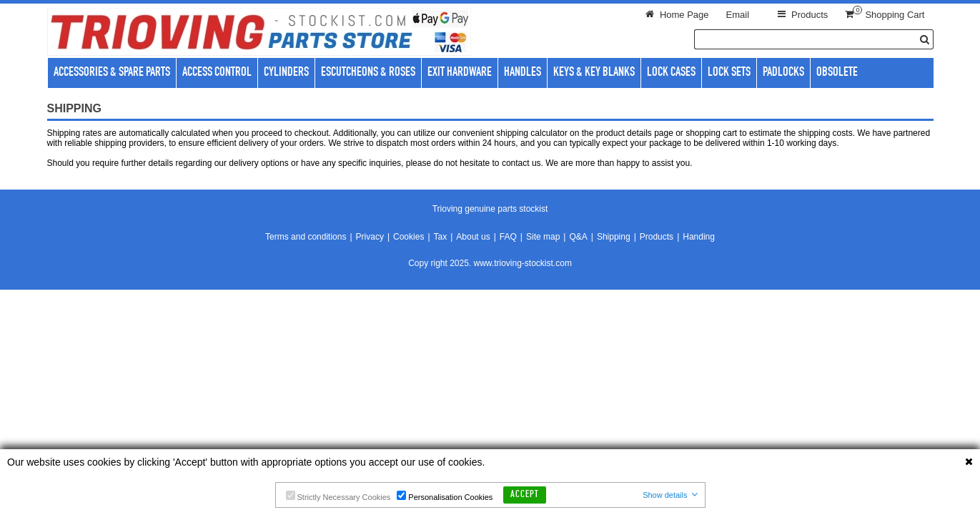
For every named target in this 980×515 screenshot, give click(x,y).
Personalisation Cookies (445, 496)
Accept (525, 495)
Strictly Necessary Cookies (338, 496)
